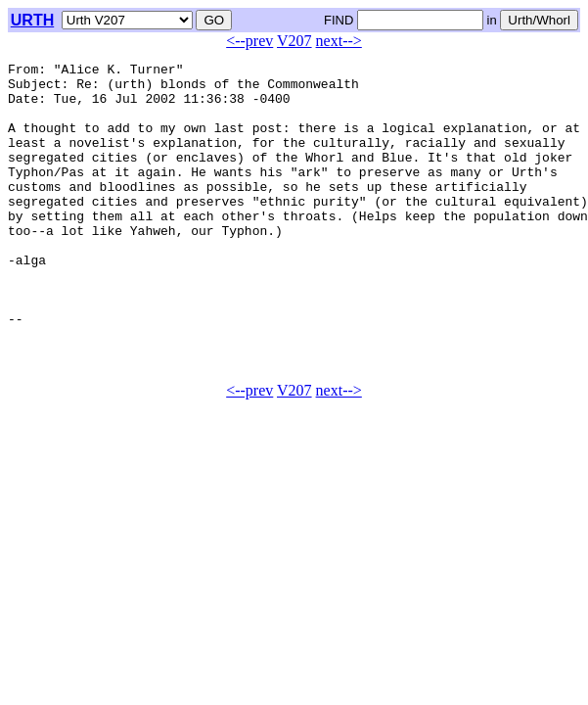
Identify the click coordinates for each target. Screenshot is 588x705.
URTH (32, 20)
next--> (339, 41)
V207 (294, 41)
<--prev (249, 41)
